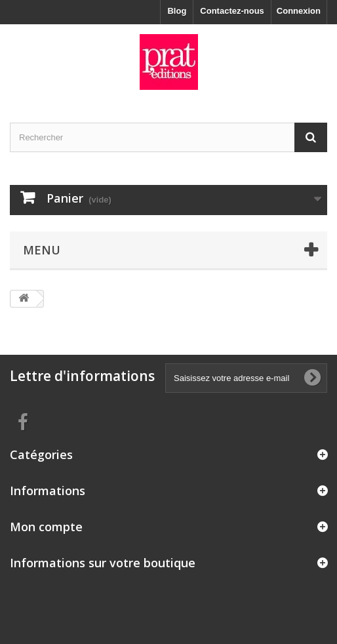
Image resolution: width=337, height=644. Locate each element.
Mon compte (46, 527)
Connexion (299, 11)
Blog (177, 11)
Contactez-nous (232, 11)
